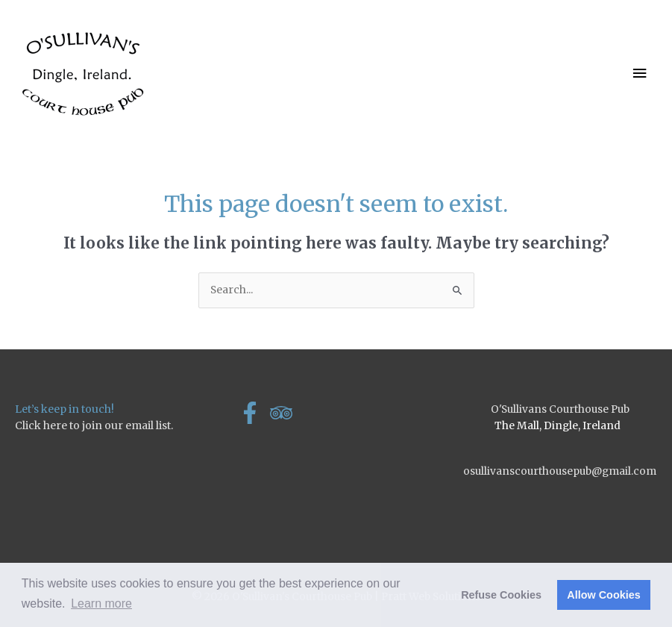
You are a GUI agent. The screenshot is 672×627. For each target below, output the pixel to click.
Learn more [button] (101, 603)
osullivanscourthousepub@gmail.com (560, 471)
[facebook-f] (253, 413)
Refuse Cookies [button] (501, 595)
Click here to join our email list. (94, 425)
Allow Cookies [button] (603, 595)
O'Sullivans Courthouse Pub (560, 409)
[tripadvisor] (285, 413)
